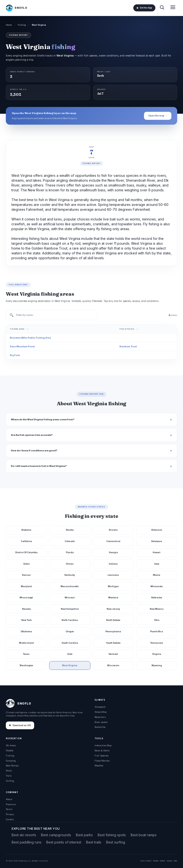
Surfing (10, 781)
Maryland (26, 586)
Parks (9, 771)
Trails (9, 776)
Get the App (144, 8)
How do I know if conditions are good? (34, 450)
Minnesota (157, 586)
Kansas (26, 575)
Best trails (94, 842)
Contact (10, 819)
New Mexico (157, 609)
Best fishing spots (112, 835)
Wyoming (157, 665)
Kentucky (70, 575)
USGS (148, 861)
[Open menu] (173, 8)
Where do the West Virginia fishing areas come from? (43, 419)
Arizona (113, 530)
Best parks (84, 835)
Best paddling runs (27, 842)
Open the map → (158, 116)
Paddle (10, 750)
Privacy (10, 814)
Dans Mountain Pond (22, 346)
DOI (175, 861)
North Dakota (113, 620)
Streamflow (101, 712)
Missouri (70, 597)
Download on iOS (20, 725)
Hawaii (157, 552)
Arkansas (157, 530)
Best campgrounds (56, 835)
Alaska (70, 530)
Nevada (26, 609)
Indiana (113, 564)
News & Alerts (102, 750)
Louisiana (113, 575)
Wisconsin (113, 665)
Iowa (157, 564)
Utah (70, 654)
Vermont (113, 654)
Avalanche (100, 727)
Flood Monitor (102, 761)
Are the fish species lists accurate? (32, 435)
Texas (26, 654)
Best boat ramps (144, 835)
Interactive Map (103, 745)
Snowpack (100, 707)
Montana (113, 597)
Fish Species (102, 756)
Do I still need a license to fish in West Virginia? (39, 466)
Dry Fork (15, 355)
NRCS (163, 861)
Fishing (22, 25)
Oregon (70, 631)
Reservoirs (100, 717)
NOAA (156, 861)
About (9, 799)
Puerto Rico (157, 631)
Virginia (157, 654)
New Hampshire (70, 609)
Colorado (70, 541)
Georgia (113, 552)
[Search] (162, 8)
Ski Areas (11, 745)
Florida (70, 552)
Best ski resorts (24, 835)
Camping (11, 761)
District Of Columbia (26, 552)
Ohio (157, 620)
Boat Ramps (12, 766)
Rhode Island (26, 643)
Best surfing (116, 842)
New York (26, 620)
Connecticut (113, 541)
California (26, 541)
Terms (9, 809)
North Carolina (70, 620)
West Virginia (70, 665)
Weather (99, 766)
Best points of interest (64, 842)
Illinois (70, 564)
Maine (157, 575)
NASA (170, 861)
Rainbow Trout (128, 346)
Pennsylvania (113, 631)
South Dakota (113, 643)
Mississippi (26, 597)
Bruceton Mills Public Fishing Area (30, 338)
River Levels (101, 722)
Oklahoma (26, 631)
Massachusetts (70, 586)
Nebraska (157, 597)
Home (9, 25)
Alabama (26, 530)
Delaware (157, 541)
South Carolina (70, 643)
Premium (11, 804)
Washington (26, 665)
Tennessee (157, 643)
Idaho (26, 564)
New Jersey (113, 609)
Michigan (113, 586)
